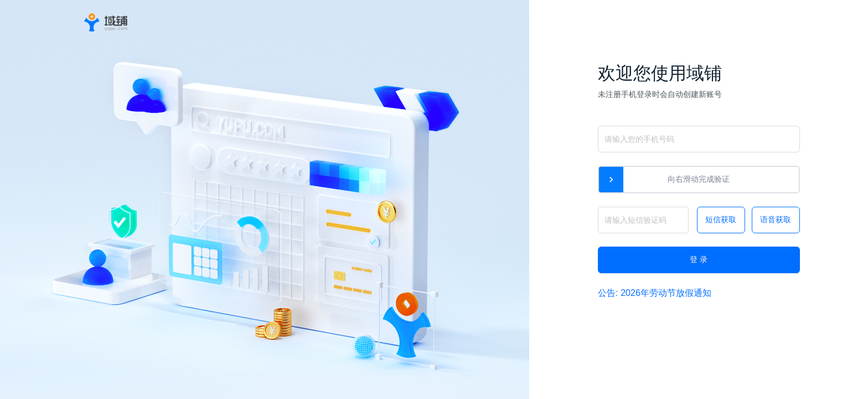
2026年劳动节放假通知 (666, 293)
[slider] (611, 180)
